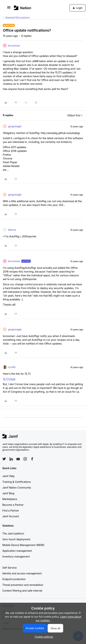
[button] (9, 9)
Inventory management (16, 556)
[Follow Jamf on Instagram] (25, 459)
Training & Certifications (17, 482)
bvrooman (14, 46)
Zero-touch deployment (16, 539)
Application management (17, 551)
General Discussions (18, 18)
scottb (12, 367)
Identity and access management (22, 573)
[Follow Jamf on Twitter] (4, 459)
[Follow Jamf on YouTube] (18, 459)
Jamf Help (8, 476)
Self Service (10, 568)
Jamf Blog (8, 493)
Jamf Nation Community (17, 488)
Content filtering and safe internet (22, 591)
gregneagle (15, 126)
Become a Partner (13, 505)
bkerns (12, 230)
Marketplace (10, 499)
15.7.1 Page (9, 379)
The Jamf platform (13, 533)
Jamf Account (11, 516)
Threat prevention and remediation (23, 585)
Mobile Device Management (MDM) (23, 545)
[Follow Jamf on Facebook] (32, 459)
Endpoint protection (14, 579)
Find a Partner (11, 511)
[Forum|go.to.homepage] (23, 8)
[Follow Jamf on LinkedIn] (11, 459)
